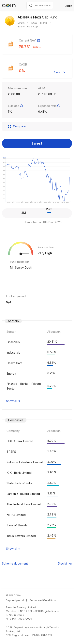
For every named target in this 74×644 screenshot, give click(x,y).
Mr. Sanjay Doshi (21, 267)
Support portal (15, 600)
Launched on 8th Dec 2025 (43, 222)
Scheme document (15, 563)
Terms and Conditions (43, 600)
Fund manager (19, 262)
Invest (37, 143)
